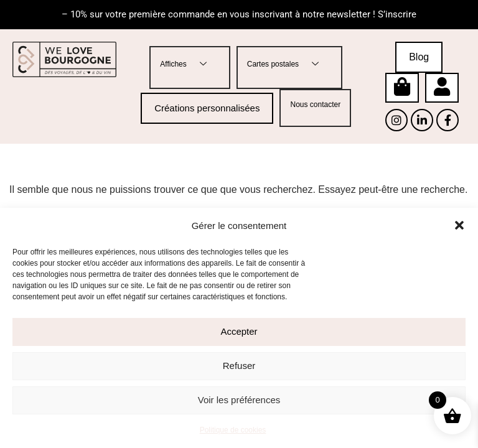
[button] (459, 225)
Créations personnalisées (207, 108)
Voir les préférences (239, 400)
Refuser (239, 366)
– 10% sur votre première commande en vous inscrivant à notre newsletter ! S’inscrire (239, 14)
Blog (419, 57)
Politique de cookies (233, 430)
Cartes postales (288, 64)
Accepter (239, 331)
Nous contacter (315, 105)
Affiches (188, 64)
